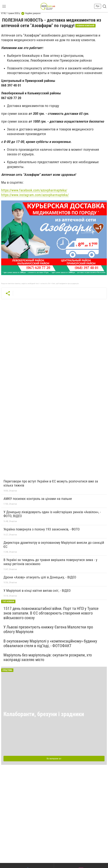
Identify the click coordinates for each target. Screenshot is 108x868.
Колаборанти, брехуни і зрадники (44, 714)
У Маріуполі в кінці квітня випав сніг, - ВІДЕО (37, 591)
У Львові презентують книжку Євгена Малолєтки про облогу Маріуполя (48, 629)
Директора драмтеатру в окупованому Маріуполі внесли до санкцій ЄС (54, 545)
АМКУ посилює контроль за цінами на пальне (38, 499)
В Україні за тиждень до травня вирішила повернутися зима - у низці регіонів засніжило (50, 562)
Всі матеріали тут (54, 759)
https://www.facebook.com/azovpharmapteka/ (34, 190)
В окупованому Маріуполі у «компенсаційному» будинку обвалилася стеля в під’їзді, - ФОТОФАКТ (50, 643)
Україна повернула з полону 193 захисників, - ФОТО (42, 529)
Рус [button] (98, 6)
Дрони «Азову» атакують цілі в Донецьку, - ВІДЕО (40, 577)
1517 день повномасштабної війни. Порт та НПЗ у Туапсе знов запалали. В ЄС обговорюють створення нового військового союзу (51, 613)
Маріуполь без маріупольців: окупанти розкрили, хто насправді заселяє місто (48, 657)
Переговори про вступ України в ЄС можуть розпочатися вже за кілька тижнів (51, 483)
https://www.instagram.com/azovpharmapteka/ (35, 195)
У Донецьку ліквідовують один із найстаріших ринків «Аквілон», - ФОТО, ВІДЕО (52, 514)
